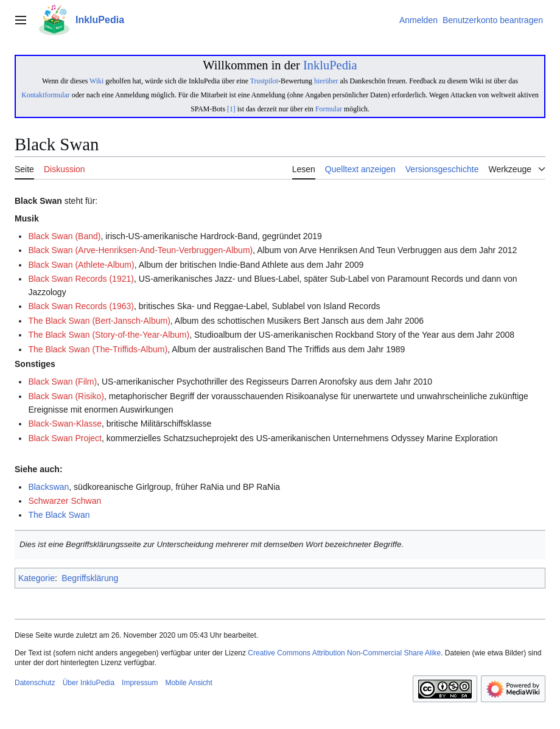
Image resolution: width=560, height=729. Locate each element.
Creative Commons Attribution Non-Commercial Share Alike (344, 653)
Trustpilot (264, 81)
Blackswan (48, 487)
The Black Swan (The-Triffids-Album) (98, 349)
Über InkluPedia (89, 683)
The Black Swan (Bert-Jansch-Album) (99, 321)
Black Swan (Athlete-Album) (81, 265)
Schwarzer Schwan (65, 501)
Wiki (96, 81)
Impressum (140, 683)
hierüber (326, 81)
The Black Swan (59, 515)
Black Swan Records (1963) (81, 306)
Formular (329, 109)
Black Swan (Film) (62, 382)
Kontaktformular (46, 95)
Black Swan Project (65, 438)
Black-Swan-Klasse (65, 424)
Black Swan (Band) (64, 236)
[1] (231, 109)
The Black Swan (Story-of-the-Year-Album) (109, 335)
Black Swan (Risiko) (66, 396)
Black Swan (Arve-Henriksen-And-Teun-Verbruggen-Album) (140, 250)
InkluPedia (330, 65)
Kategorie (37, 578)
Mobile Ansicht (188, 683)
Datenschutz (35, 683)
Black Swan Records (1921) (81, 279)
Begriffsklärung (90, 578)
